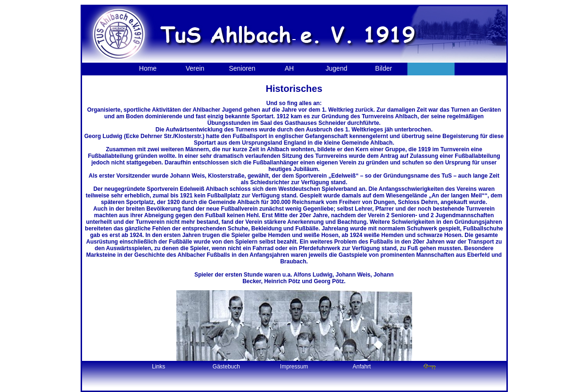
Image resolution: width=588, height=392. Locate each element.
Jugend (337, 68)
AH (289, 68)
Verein (195, 68)
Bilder (384, 68)
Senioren (242, 68)
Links (158, 367)
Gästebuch (226, 367)
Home (148, 68)
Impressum (294, 367)
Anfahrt (362, 367)
